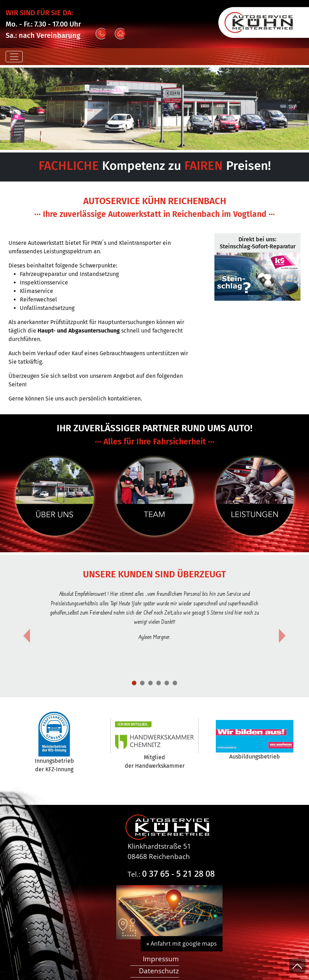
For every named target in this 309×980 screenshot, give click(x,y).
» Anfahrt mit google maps (182, 944)
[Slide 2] (150, 683)
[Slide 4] (167, 683)
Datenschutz (159, 971)
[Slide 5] (175, 683)
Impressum (161, 959)
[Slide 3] (159, 683)
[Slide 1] (134, 683)
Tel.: (171, 874)
